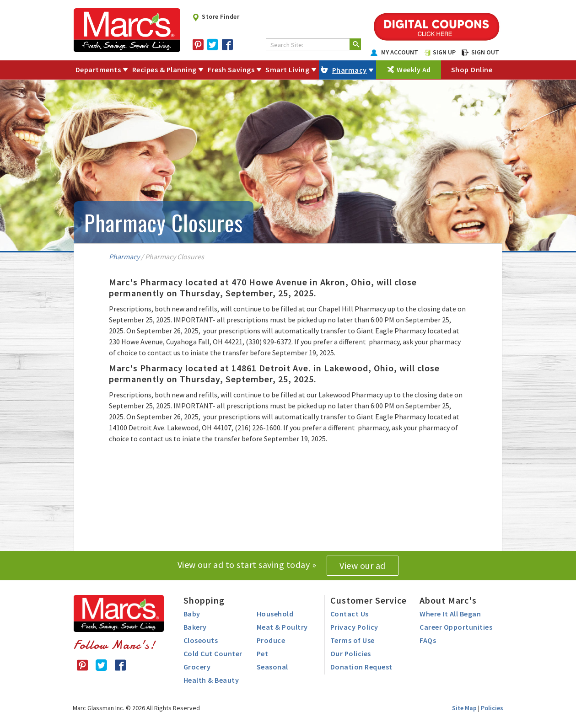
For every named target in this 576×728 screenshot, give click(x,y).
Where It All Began (450, 614)
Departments (98, 70)
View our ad (363, 565)
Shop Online (472, 70)
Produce (271, 640)
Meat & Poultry (282, 627)
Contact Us (350, 614)
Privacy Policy (354, 627)
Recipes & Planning (164, 70)
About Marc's (448, 600)
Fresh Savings (231, 70)
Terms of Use (353, 640)
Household (275, 614)
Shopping (204, 600)
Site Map (464, 708)
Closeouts (201, 640)
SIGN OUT (480, 52)
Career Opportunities (456, 627)
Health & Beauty (211, 680)
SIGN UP (440, 52)
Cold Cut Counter (213, 653)
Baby (192, 614)
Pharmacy (350, 70)
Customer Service (369, 600)
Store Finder (216, 16)
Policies (492, 708)
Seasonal (272, 667)
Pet (263, 653)
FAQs (428, 640)
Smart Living (287, 70)
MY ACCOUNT (394, 52)
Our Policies (351, 653)
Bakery (195, 627)
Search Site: (287, 45)
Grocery (197, 667)
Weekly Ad (414, 70)
